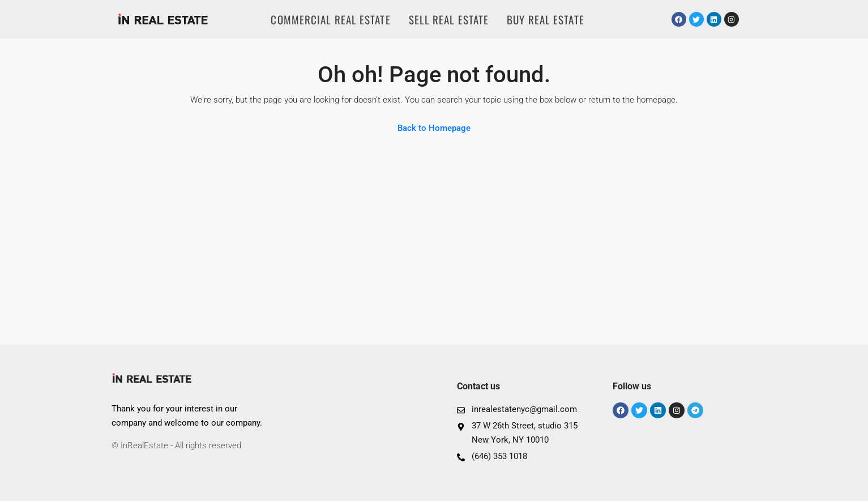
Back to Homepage (434, 128)
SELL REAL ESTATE (449, 19)
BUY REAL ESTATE (546, 19)
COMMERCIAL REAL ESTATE (330, 19)
